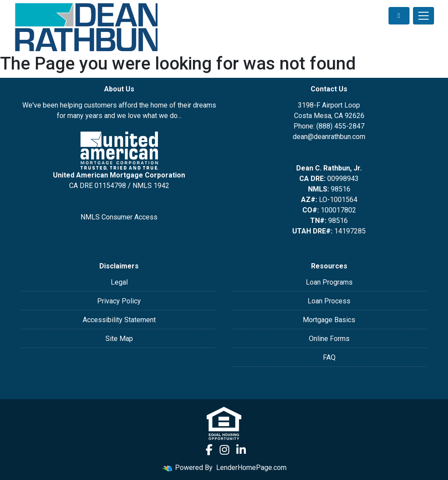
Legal (119, 282)
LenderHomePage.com (251, 468)
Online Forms (329, 339)
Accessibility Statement (119, 320)
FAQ (329, 357)
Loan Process (329, 301)
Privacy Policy (119, 301)
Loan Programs (329, 282)
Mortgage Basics (329, 320)
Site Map (119, 339)
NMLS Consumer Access (119, 217)
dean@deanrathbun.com (329, 137)
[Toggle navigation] (423, 16)
